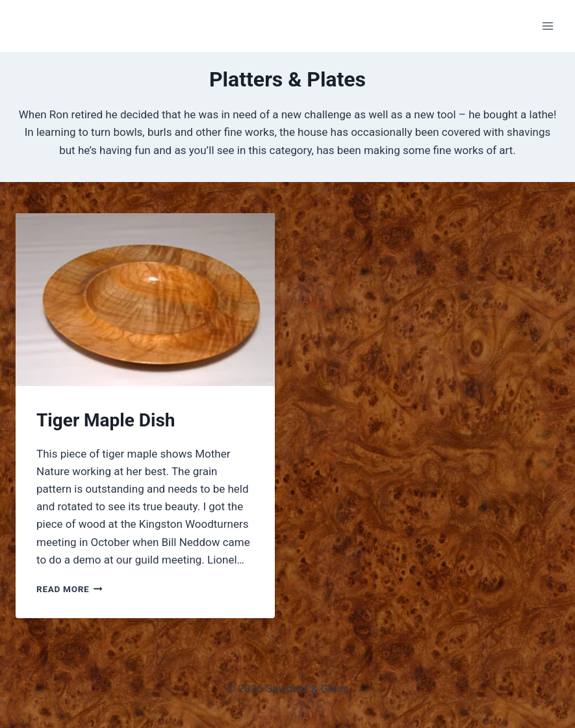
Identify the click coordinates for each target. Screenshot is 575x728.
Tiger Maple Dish (106, 420)
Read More (70, 589)
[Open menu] (547, 26)
